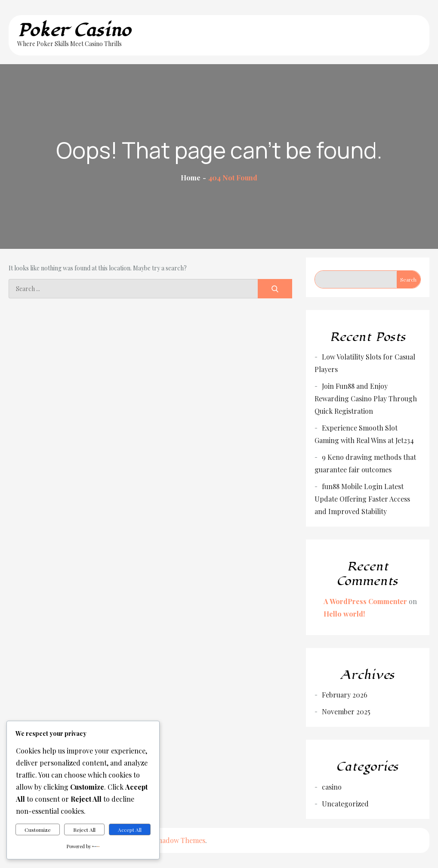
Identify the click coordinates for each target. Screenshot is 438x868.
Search (408, 279)
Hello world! (344, 614)
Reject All (84, 830)
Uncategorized (345, 804)
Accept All (130, 830)
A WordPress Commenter (365, 601)
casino (332, 787)
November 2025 (346, 711)
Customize (38, 830)
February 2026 (345, 695)
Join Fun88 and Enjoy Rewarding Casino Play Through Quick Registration (366, 398)
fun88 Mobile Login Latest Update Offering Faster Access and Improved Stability (362, 499)
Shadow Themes (180, 840)
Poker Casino (74, 30)
